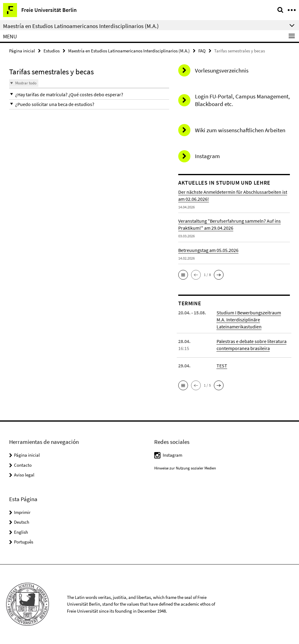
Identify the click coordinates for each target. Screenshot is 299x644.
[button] (89, 95)
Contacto (23, 465)
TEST (222, 366)
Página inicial (22, 51)
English (21, 532)
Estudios (52, 51)
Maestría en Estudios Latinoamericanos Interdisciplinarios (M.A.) (129, 51)
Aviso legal (24, 475)
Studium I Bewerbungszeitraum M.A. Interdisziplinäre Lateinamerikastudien (249, 320)
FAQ (202, 51)
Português (24, 542)
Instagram (172, 455)
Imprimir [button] (22, 512)
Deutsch (22, 522)
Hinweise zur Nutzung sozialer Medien (185, 468)
